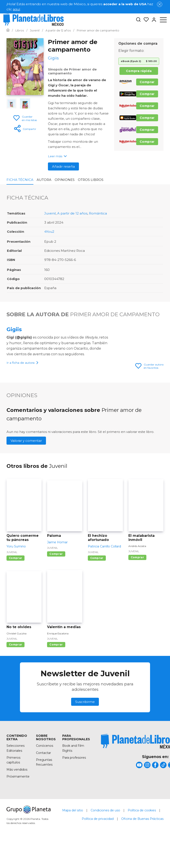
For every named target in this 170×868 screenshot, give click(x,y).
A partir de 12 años (72, 213)
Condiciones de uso (105, 845)
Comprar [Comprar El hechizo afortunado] (97, 592)
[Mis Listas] (145, 20)
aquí (16, 9)
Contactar (43, 787)
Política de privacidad (98, 853)
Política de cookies (142, 845)
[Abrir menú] (163, 20)
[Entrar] (153, 20)
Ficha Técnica (20, 180)
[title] (139, 799)
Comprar (147, 82)
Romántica (98, 213)
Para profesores (74, 792)
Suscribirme (85, 736)
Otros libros (91, 180)
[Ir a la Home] (8, 30)
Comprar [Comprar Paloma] (56, 588)
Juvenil (50, 213)
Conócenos (45, 780)
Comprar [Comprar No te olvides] (16, 679)
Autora (44, 180)
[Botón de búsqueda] (138, 20)
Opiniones (65, 180)
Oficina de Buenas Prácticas (142, 853)
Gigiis (14, 329)
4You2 (49, 232)
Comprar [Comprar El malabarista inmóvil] (137, 592)
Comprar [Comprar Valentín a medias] (56, 679)
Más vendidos (17, 804)
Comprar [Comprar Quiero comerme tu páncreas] (16, 592)
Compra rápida (139, 71)
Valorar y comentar (26, 475)
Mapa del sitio (73, 845)
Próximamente (18, 811)
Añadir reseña (63, 166)
